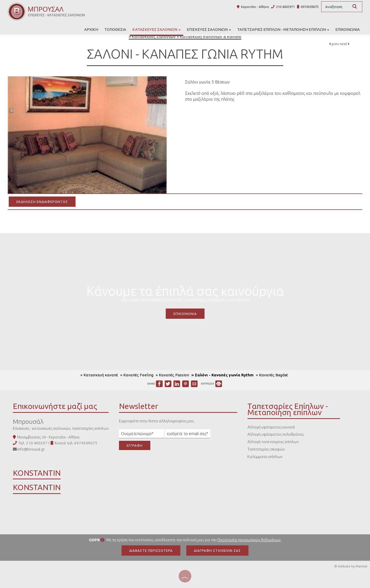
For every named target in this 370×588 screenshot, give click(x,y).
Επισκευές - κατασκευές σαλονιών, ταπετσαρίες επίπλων (61, 428)
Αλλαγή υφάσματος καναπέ (271, 427)
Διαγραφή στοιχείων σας (217, 550)
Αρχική (91, 29)
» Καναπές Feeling (137, 375)
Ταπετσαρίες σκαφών (266, 449)
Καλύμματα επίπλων (265, 457)
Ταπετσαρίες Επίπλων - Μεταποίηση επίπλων (283, 29)
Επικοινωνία (348, 29)
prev (334, 44)
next (345, 44)
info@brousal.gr (31, 449)
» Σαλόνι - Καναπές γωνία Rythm (223, 375)
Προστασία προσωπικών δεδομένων (249, 540)
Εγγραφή (135, 445)
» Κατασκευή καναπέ (99, 375)
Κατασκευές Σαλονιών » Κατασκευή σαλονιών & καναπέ (187, 36)
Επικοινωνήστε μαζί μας (55, 406)
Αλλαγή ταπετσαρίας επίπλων (273, 442)
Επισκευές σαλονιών (209, 29)
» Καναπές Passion (172, 375)
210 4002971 (285, 7)
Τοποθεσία (115, 29)
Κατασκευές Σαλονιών (156, 29)
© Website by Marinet (351, 566)
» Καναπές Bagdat (272, 375)
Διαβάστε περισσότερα (151, 550)
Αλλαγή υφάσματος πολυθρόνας (276, 434)
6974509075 (310, 7)
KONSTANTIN (37, 474)
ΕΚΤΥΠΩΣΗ (211, 384)
